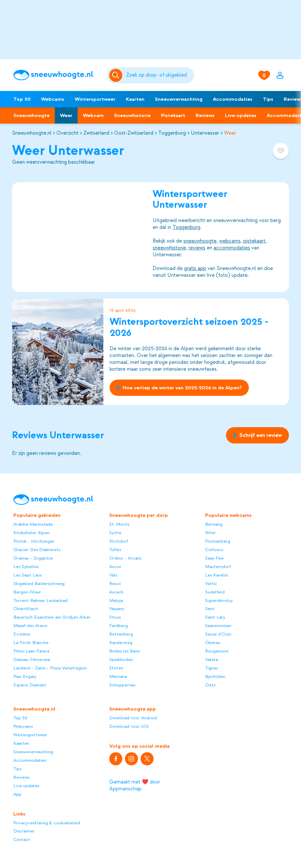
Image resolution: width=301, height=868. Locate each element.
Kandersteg (121, 643)
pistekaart (254, 241)
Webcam (93, 115)
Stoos (115, 617)
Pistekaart (173, 115)
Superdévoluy (219, 600)
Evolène (22, 634)
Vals (113, 575)
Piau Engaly (25, 676)
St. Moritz (119, 524)
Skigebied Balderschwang (39, 584)
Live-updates (241, 115)
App (17, 794)
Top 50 (22, 99)
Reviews (205, 115)
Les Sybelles (26, 567)
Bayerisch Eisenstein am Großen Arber (52, 617)
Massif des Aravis (30, 626)
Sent (210, 609)
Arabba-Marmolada (33, 524)
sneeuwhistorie (169, 247)
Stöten (116, 668)
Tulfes (115, 550)
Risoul (115, 584)
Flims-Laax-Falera (31, 651)
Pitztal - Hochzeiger (34, 541)
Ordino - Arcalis (125, 558)
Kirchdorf (119, 541)
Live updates (26, 786)
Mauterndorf (218, 567)
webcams (230, 241)
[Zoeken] (159, 75)
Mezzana (118, 676)
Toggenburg (172, 133)
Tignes (211, 668)
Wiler (211, 533)
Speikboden (121, 659)
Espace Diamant (30, 685)
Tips (268, 99)
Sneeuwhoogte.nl (32, 133)
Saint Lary (215, 617)
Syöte (115, 533)
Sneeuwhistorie (132, 115)
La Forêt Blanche (31, 643)
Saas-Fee (214, 558)
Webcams (53, 99)
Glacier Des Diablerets (37, 550)
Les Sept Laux (28, 575)
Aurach (116, 592)
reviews (197, 247)
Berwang (214, 524)
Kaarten (135, 99)
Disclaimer (24, 831)
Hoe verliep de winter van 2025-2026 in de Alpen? (179, 388)
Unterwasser (205, 133)
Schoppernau (122, 685)
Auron (115, 567)
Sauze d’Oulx (218, 634)
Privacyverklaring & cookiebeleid (47, 823)
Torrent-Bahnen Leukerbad (40, 600)
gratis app (195, 268)
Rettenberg (121, 634)
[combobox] (159, 75)
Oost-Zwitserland (134, 133)
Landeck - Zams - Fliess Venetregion (50, 668)
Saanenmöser (218, 626)
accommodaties (232, 247)
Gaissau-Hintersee (32, 659)
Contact (22, 839)
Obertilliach (26, 609)
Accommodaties (233, 99)
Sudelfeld (215, 592)
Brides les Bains (125, 651)
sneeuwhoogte (200, 241)
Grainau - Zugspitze (33, 558)
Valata (211, 659)
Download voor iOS (129, 726)
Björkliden (215, 676)
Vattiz (211, 584)
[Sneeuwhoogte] (57, 75)
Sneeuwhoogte (31, 115)
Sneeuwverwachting (179, 99)
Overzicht (68, 133)
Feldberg (119, 626)
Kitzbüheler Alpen (31, 533)
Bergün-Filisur (27, 592)
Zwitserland (96, 133)
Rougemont (217, 651)
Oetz (210, 685)
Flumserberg (218, 541)
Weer (66, 115)
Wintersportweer (95, 99)
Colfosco (214, 550)
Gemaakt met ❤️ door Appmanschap (135, 785)
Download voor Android (133, 718)
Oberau (213, 643)
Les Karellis (217, 575)
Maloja (116, 600)
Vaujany (117, 609)
